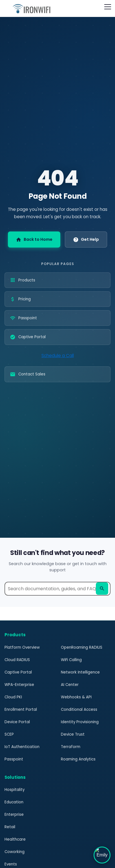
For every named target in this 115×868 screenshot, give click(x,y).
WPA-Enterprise (19, 685)
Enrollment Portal (20, 710)
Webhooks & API (76, 697)
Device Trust (72, 734)
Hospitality (14, 790)
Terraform (70, 747)
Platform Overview (22, 647)
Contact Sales (27, 374)
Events (11, 864)
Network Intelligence (80, 672)
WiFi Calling (72, 660)
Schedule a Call (57, 356)
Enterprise (14, 815)
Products (22, 280)
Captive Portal (27, 337)
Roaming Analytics (78, 759)
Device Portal (17, 722)
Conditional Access (79, 710)
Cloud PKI (13, 697)
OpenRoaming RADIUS (81, 647)
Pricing (20, 299)
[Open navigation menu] (108, 7)
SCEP (9, 734)
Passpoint (23, 318)
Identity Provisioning (80, 722)
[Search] (102, 589)
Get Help (85, 240)
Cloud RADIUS (17, 660)
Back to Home (35, 240)
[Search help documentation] (57, 589)
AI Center (69, 685)
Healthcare (15, 839)
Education (14, 802)
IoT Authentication (21, 747)
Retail (10, 827)
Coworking (15, 852)
